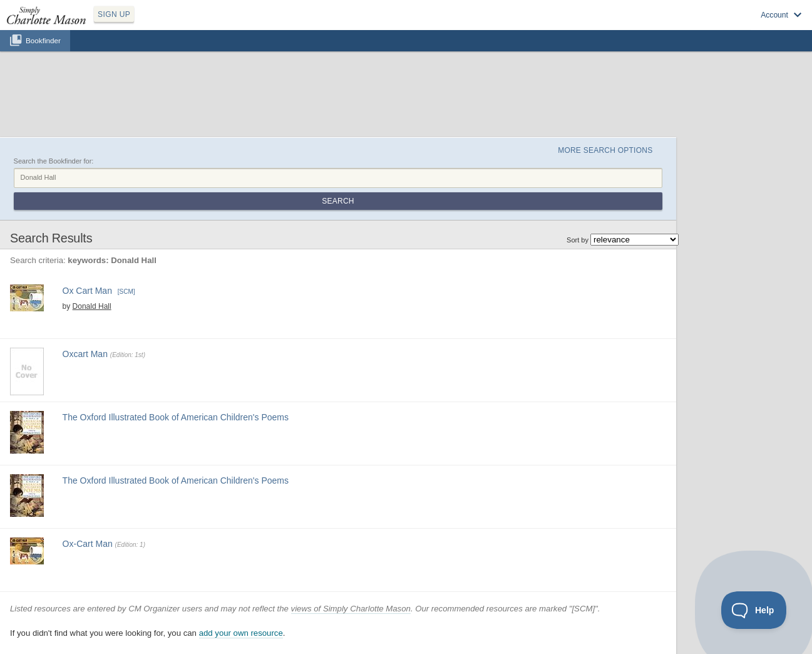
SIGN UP (114, 14)
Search (338, 201)
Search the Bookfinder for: (54, 161)
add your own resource (241, 633)
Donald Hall (92, 306)
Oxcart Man (85, 354)
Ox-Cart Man (88, 544)
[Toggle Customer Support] (754, 610)
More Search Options (605, 150)
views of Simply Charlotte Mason (351, 609)
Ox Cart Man (87, 291)
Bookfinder (43, 40)
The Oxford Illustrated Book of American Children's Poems (176, 417)
